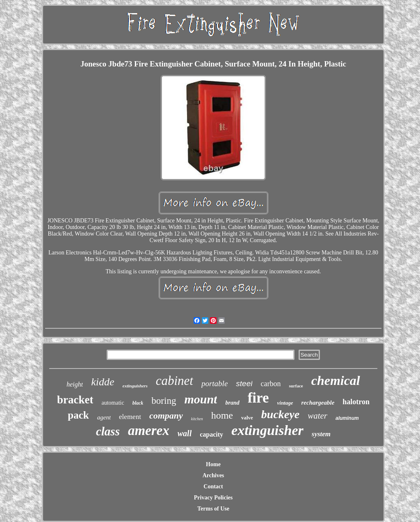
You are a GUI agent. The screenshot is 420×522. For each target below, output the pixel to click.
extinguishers (135, 386)
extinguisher (267, 430)
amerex (149, 430)
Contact (213, 487)
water (317, 416)
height (75, 384)
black (138, 403)
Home (213, 464)
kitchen (197, 419)
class (108, 431)
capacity (211, 434)
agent (104, 417)
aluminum (347, 418)
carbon (270, 384)
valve (247, 418)
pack (78, 415)
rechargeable (318, 403)
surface (296, 386)
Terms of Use (213, 509)
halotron (356, 402)
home (222, 415)
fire (258, 398)
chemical (336, 380)
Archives (213, 475)
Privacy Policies (213, 498)
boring (164, 401)
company (166, 416)
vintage (285, 403)
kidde (103, 382)
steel (244, 383)
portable (215, 383)
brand (232, 403)
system (321, 434)
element (130, 417)
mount (201, 399)
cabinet (175, 381)
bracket (75, 400)
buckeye (280, 414)
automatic (113, 403)
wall (185, 433)
